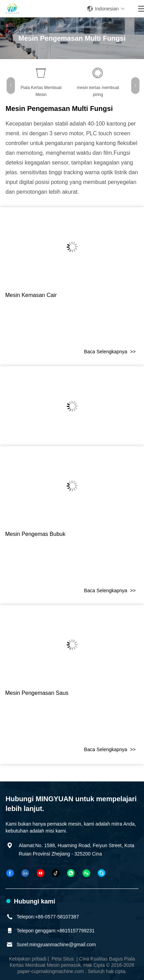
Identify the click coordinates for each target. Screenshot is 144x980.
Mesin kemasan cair (31, 295)
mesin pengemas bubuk (35, 534)
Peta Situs (63, 959)
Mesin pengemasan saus (37, 693)
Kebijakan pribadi (28, 959)
